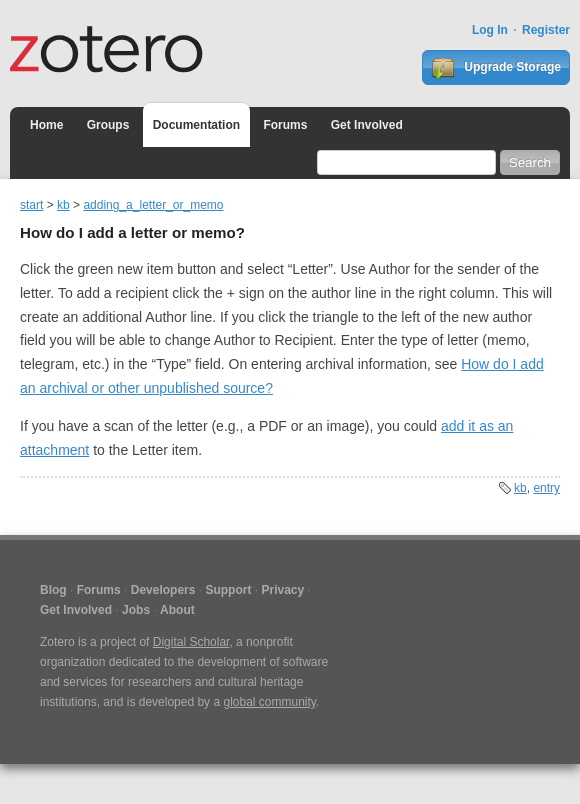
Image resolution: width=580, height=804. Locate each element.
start (31, 205)
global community (269, 702)
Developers (163, 590)
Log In (490, 30)
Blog (53, 590)
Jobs (136, 610)
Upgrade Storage (496, 68)
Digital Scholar (191, 642)
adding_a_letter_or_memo (153, 205)
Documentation (196, 125)
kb (63, 205)
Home (46, 125)
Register (546, 30)
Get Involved (367, 125)
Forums (285, 125)
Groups (108, 125)
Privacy (282, 590)
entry (546, 488)
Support (228, 590)
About (177, 610)
